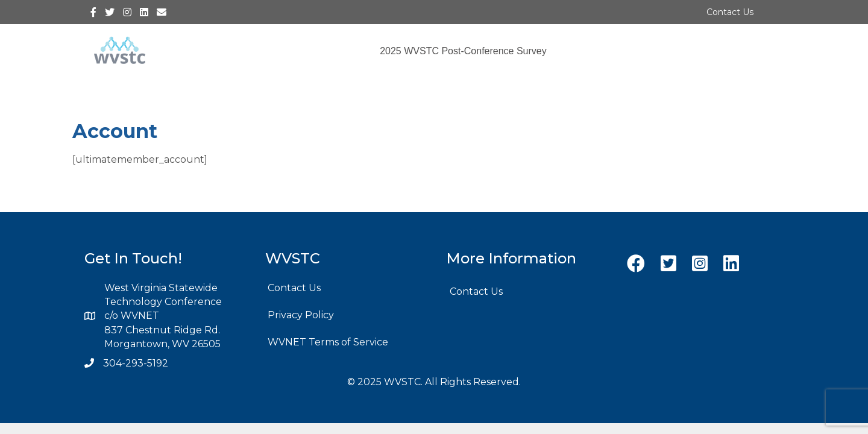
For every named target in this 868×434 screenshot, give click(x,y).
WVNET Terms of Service (328, 342)
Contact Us (730, 12)
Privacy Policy (301, 315)
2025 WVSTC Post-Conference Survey (463, 51)
